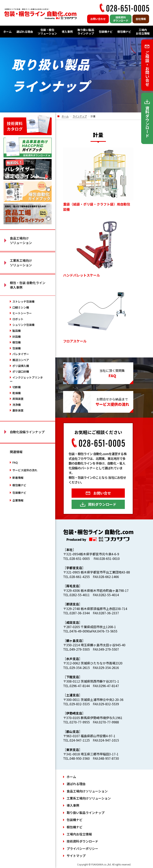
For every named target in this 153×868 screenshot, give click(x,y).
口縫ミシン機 (21, 307)
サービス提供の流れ (25, 470)
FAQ (15, 462)
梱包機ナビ (124, 32)
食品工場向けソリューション (87, 791)
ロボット (18, 319)
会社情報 (141, 19)
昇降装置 (18, 399)
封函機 (17, 337)
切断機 (17, 387)
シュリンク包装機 (23, 325)
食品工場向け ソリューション (21, 240)
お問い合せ (102, 493)
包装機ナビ (106, 32)
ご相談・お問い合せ (147, 68)
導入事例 (67, 32)
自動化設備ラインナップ (27, 432)
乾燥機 (17, 393)
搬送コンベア (21, 360)
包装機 (17, 348)
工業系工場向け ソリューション (21, 263)
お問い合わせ (98, 19)
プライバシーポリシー (82, 848)
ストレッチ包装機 (23, 301)
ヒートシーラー (22, 313)
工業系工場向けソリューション (89, 798)
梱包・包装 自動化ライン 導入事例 (28, 285)
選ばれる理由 (25, 32)
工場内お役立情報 (143, 32)
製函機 (17, 331)
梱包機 (17, 342)
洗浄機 (17, 405)
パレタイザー (21, 354)
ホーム (7, 32)
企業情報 (18, 500)
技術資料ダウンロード (121, 19)
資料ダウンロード (102, 504)
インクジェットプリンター (26, 379)
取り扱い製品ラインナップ (86, 32)
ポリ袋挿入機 (21, 366)
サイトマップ (76, 856)
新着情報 (18, 478)
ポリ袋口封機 (21, 371)
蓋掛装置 (18, 410)
